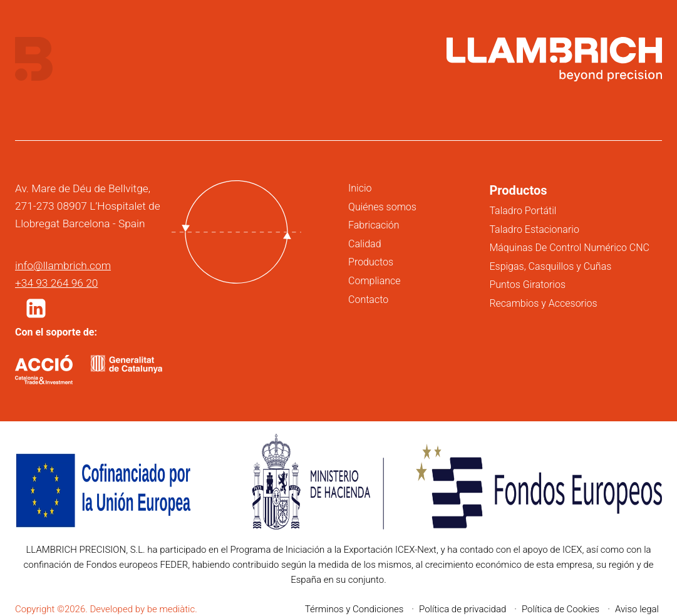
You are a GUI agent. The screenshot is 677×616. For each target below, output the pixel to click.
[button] (36, 308)
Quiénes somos (382, 207)
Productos (371, 262)
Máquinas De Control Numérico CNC (569, 248)
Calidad (365, 244)
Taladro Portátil (523, 211)
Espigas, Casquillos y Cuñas (550, 266)
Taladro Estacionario (534, 229)
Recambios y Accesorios (543, 303)
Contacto (368, 300)
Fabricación (374, 225)
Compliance (374, 281)
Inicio (360, 188)
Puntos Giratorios (527, 285)
